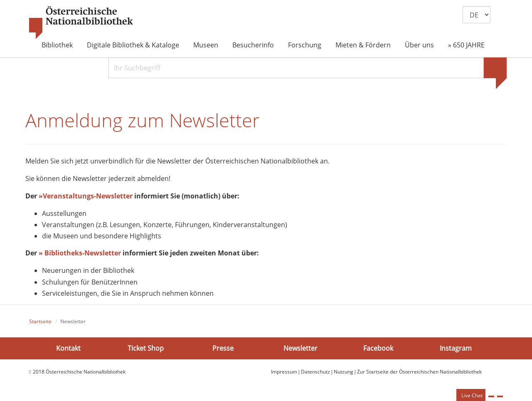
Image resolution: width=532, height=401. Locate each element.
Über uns (419, 45)
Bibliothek (57, 45)
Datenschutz (315, 372)
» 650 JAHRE (466, 45)
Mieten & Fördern (363, 45)
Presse (223, 348)
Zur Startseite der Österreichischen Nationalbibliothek (419, 372)
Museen (206, 45)
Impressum (284, 372)
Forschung (305, 45)
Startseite (40, 321)
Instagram (456, 348)
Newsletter (300, 348)
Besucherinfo (253, 45)
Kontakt (68, 348)
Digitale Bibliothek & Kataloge (133, 45)
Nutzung (344, 372)
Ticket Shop (146, 348)
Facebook (378, 348)
